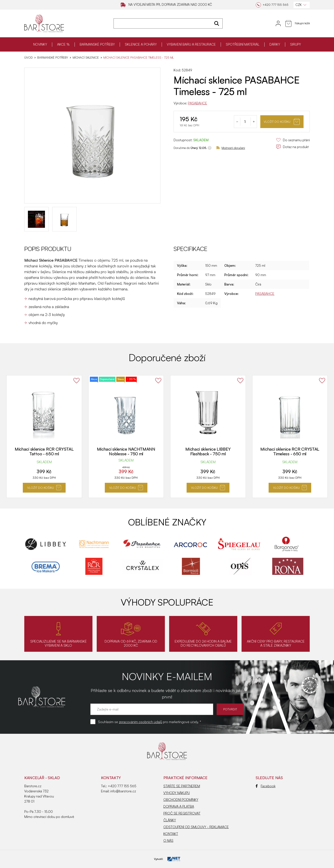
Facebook (266, 786)
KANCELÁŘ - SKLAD (42, 778)
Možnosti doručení (230, 148)
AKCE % (63, 44)
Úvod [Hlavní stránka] (28, 58)
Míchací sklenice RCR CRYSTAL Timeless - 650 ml (290, 451)
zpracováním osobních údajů (140, 722)
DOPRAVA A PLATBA (179, 806)
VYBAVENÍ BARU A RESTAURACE (191, 44)
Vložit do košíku (282, 122)
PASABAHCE (197, 103)
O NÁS (168, 841)
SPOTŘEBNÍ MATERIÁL (243, 44)
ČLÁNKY (170, 820)
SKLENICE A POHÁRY (141, 44)
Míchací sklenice (86, 58)
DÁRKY (275, 44)
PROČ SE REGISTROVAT (182, 813)
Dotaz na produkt (292, 147)
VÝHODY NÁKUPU (177, 793)
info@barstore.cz (123, 791)
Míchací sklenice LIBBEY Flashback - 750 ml (208, 451)
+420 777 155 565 (122, 786)
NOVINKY (40, 44)
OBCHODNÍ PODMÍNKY (181, 800)
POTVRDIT (230, 709)
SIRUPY (296, 44)
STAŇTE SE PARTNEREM (182, 786)
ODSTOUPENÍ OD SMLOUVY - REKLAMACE (196, 827)
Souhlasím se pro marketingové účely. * (150, 722)
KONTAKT (171, 834)
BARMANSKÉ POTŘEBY (97, 44)
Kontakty (111, 778)
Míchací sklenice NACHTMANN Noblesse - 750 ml (126, 451)
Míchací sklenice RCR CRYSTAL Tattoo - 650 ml (44, 451)
